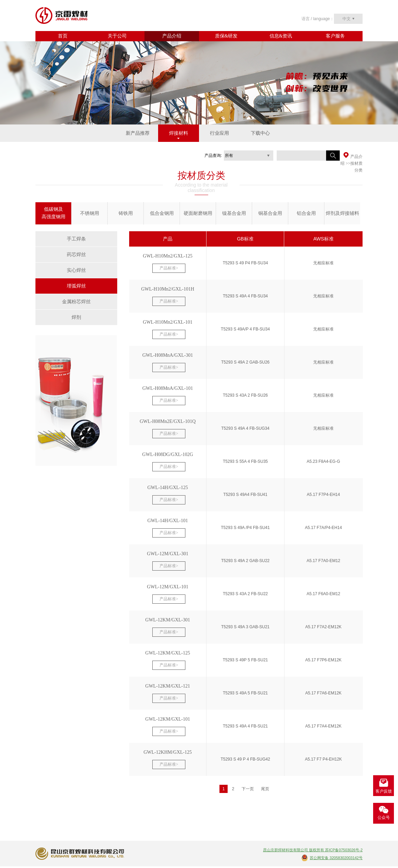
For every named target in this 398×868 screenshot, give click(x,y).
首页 (63, 36)
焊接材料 (179, 133)
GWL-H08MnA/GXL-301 (168, 355)
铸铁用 (126, 213)
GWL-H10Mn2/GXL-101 (167, 322)
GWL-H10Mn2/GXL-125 (167, 256)
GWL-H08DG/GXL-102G (167, 454)
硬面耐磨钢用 (198, 213)
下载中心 (260, 133)
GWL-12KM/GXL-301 (167, 620)
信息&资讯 (281, 36)
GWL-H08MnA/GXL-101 (168, 388)
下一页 (248, 789)
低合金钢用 (162, 213)
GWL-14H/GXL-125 (168, 488)
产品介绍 (172, 36)
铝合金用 (306, 213)
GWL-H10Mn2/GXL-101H (168, 289)
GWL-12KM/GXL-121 (167, 686)
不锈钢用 (90, 213)
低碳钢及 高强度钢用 (53, 213)
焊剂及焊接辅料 (342, 213)
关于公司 (117, 36)
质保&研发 (226, 36)
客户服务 (335, 36)
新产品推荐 (138, 133)
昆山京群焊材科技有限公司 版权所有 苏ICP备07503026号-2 (313, 850)
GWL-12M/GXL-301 (167, 554)
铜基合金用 (270, 213)
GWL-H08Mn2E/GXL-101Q (168, 421)
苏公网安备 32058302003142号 (336, 858)
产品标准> (169, 268)
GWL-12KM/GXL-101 (167, 719)
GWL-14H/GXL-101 (168, 521)
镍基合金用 (234, 213)
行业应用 (219, 133)
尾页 (265, 789)
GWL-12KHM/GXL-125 (168, 752)
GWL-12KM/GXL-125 (167, 653)
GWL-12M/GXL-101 (167, 587)
